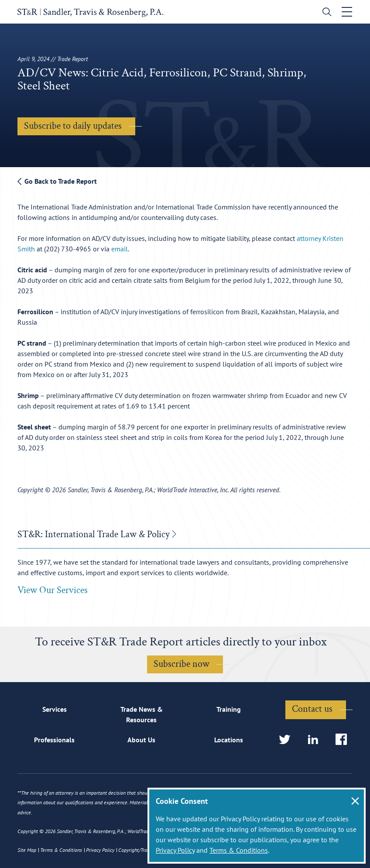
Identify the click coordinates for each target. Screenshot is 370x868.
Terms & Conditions (239, 850)
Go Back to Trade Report (57, 181)
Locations (229, 740)
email (120, 249)
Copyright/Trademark (140, 850)
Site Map (27, 850)
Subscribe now (182, 664)
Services (55, 709)
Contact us (312, 709)
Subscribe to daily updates (73, 126)
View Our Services (53, 590)
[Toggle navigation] (347, 12)
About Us (141, 740)
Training (229, 709)
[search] (325, 13)
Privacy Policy (175, 850)
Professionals (54, 740)
